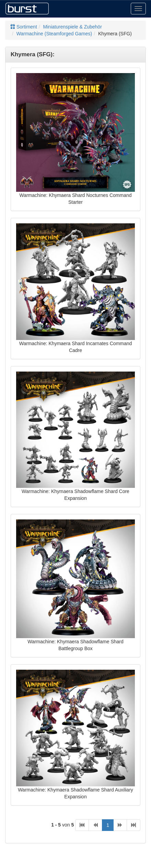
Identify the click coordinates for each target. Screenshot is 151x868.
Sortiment (24, 27)
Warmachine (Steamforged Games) (54, 34)
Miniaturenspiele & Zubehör (73, 27)
